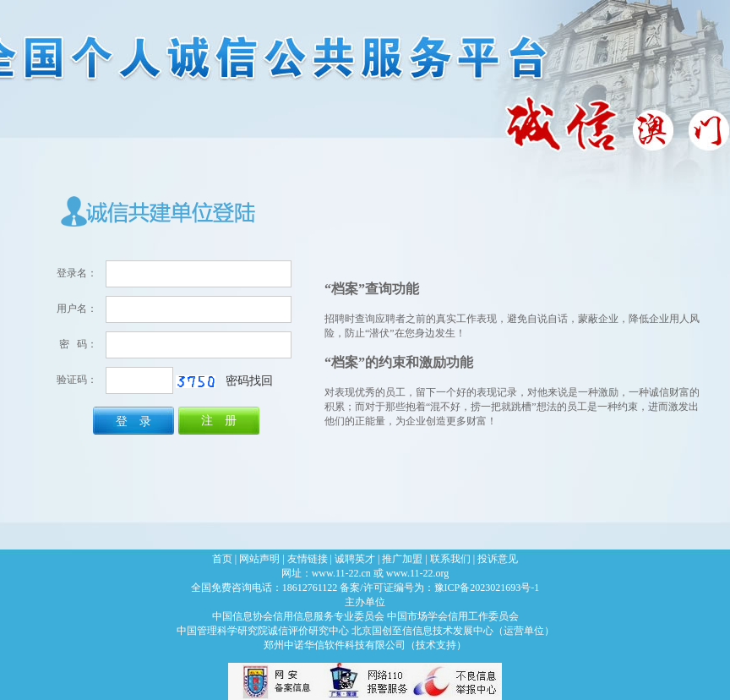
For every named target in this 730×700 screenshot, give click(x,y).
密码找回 (249, 380)
